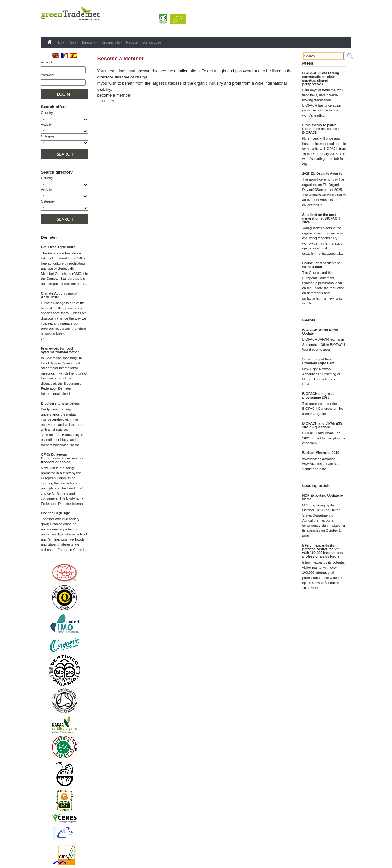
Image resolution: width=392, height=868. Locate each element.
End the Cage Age (56, 513)
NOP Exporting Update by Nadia (323, 497)
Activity (47, 124)
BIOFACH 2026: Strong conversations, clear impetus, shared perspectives (321, 78)
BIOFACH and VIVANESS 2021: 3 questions (322, 425)
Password (48, 75)
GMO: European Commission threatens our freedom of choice (63, 458)
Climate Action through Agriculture (60, 295)
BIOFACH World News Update (320, 332)
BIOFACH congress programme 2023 (318, 396)
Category (48, 136)
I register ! (108, 101)
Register (132, 42)
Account (47, 62)
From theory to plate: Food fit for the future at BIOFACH (322, 129)
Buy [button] (61, 42)
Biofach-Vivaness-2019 (321, 453)
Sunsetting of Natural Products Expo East (320, 361)
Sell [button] (73, 42)
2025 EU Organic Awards (322, 174)
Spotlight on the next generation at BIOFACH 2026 (321, 218)
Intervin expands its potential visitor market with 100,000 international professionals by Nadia (323, 551)
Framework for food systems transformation (60, 350)
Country (47, 113)
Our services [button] (152, 42)
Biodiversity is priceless (61, 403)
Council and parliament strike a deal (321, 265)
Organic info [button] (111, 42)
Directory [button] (89, 42)
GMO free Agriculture (58, 247)
